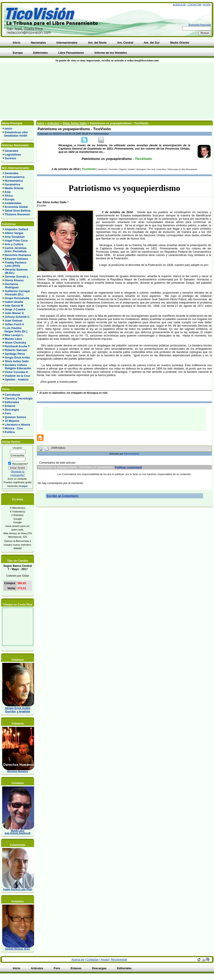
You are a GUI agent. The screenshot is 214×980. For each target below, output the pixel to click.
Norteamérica (14, 181)
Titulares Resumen (17, 214)
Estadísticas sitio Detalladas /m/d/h (15, 134)
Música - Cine (14, 428)
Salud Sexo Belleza (18, 211)
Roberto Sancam (16, 350)
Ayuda (207, 5)
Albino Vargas (14, 233)
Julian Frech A (15, 324)
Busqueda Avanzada (200, 25)
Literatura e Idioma (17, 425)
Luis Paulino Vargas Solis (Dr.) (15, 330)
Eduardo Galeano (16, 259)
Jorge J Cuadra (15, 309)
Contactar (194, 5)
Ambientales (13, 203)
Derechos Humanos (18, 255)
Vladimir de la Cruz (17, 376)
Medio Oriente (14, 188)
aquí (25, 486)
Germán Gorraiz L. (17, 277)
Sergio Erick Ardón (17, 357)
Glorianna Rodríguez (11, 286)
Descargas (12, 410)
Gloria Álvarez (14, 280)
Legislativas (13, 154)
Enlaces (10, 406)
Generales (12, 151)
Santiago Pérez (15, 354)
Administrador (132, 454)
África (9, 196)
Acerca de (179, 5)
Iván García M (14, 306)
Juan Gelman (14, 321)
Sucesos (11, 158)
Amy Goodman (15, 237)
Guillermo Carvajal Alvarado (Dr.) (16, 293)
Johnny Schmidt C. (18, 317)
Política (10, 432)
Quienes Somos (16, 417)
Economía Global (16, 207)
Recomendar (119, 959)
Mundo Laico (14, 339)
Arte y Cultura (14, 244)
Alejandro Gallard (16, 229)
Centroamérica (15, 177)
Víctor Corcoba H (16, 372)
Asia (8, 192)
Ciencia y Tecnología (19, 398)
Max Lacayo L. (14, 335)
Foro (8, 413)
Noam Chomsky (16, 343)
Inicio (8, 129)
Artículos (53, 123)
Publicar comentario (128, 467)
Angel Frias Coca (16, 240)
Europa (10, 199)
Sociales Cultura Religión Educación (17, 367)
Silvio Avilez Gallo (17, 361)
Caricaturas (13, 395)
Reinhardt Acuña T (17, 346)
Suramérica (13, 184)
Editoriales (12, 402)
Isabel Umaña (14, 302)
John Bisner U (14, 313)
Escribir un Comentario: (63, 496)
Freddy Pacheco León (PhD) (15, 264)
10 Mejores (12, 421)
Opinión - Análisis (17, 379)
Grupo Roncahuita (17, 298)
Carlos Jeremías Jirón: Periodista (15, 250)
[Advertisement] (53, 91)
